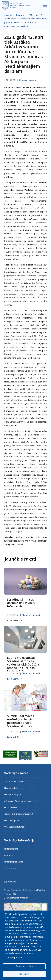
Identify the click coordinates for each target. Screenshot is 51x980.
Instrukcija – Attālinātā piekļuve (17, 801)
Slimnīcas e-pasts (11, 820)
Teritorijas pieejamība (13, 862)
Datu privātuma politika (14, 781)
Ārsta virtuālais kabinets (14, 827)
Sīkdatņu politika (11, 788)
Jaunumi (20, 15)
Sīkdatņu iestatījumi (12, 794)
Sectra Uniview (10, 807)
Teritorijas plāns (11, 849)
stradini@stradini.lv (19, 898)
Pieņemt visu (24, 974)
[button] (44, 906)
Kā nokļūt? (8, 855)
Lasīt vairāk (13, 621)
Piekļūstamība (10, 868)
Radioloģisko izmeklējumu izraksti (19, 814)
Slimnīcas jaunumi (28, 80)
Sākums (8, 15)
